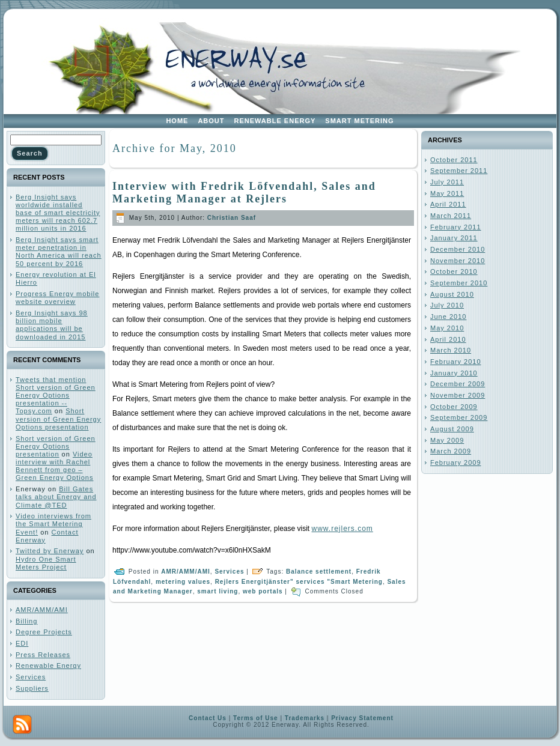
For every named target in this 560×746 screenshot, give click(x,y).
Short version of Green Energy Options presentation (58, 419)
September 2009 (459, 417)
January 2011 (454, 238)
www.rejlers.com (342, 529)
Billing (26, 621)
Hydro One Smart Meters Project (46, 563)
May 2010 (447, 328)
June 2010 (448, 317)
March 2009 (451, 451)
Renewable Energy (48, 666)
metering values (183, 582)
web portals (263, 591)
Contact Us (208, 718)
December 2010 (458, 249)
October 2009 (454, 407)
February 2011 (456, 227)
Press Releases (43, 655)
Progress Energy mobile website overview (57, 298)
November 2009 (458, 395)
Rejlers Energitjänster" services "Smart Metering (299, 582)
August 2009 (452, 429)
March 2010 (451, 350)
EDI (22, 643)
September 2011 (459, 171)
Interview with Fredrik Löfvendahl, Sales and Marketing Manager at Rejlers (244, 193)
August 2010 (452, 294)
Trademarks (305, 718)
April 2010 (448, 339)
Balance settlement (319, 572)
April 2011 (448, 204)
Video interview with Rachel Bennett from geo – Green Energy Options (54, 466)
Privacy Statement (362, 718)
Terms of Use (256, 718)
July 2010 (447, 305)
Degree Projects (44, 632)
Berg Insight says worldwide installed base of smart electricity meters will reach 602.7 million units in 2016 (58, 213)
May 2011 (447, 193)
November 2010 (458, 261)
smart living (218, 591)
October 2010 (454, 271)
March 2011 (451, 216)
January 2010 (454, 373)
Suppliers (32, 688)
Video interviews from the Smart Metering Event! (53, 524)
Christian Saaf (232, 218)
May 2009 (447, 440)
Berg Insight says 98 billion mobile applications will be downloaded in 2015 (52, 325)
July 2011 (447, 182)
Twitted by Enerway (50, 551)
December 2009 (458, 384)
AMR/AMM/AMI (42, 610)
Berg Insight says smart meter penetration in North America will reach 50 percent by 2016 (59, 252)
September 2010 (459, 283)
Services (31, 677)
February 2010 (456, 362)
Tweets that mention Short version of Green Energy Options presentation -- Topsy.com (56, 396)
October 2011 (454, 160)
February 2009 (456, 462)
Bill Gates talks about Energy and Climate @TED (56, 497)
